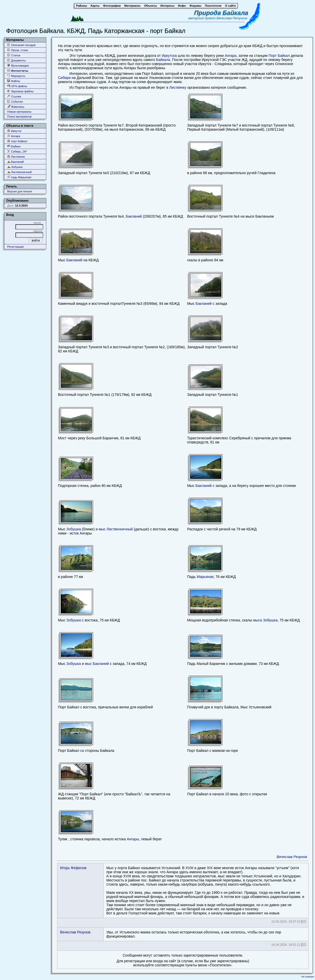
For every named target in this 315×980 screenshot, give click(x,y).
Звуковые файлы (20, 91)
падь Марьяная (19, 177)
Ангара (14, 136)
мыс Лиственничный (116, 529)
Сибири (64, 78)
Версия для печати (20, 191)
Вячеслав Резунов (292, 857)
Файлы (14, 81)
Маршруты (16, 76)
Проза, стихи (18, 50)
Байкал (14, 146)
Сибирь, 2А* (17, 151)
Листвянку (178, 87)
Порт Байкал (279, 56)
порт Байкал (17, 141)
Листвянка (16, 157)
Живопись (16, 107)
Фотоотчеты (18, 71)
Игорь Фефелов (73, 868)
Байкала (163, 60)
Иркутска (170, 56)
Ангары (133, 839)
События (15, 101)
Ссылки (14, 96)
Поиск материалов (19, 117)
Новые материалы (19, 112)
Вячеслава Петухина (232, 18)
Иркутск (14, 131)
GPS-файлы (17, 86)
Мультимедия (18, 65)
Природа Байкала (221, 13)
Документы (16, 60)
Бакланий (15, 162)
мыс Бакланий (97, 664)
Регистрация (15, 247)
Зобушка (15, 167)
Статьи (14, 55)
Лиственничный (19, 172)
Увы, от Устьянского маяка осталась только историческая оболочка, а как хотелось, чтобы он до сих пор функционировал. (194, 934)
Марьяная (205, 577)
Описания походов (21, 45)
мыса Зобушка (265, 620)
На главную (308, 977)
